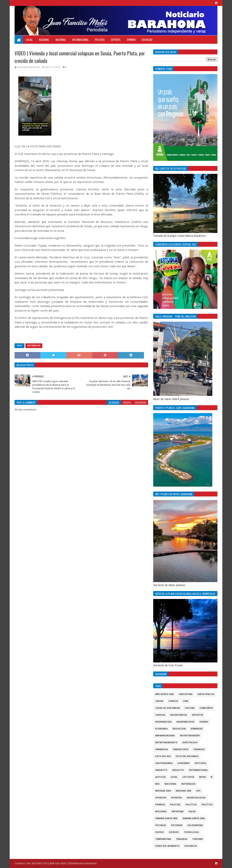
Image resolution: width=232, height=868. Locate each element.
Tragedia (182, 839)
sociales (161, 825)
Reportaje (178, 812)
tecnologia (191, 832)
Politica (100, 40)
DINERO (204, 722)
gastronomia (164, 763)
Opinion (131, 40)
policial (175, 805)
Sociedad (147, 40)
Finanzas (199, 749)
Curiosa (160, 715)
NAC (157, 784)
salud (192, 812)
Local (29, 40)
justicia (160, 777)
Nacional (61, 40)
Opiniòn (176, 798)
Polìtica (207, 805)
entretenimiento (166, 743)
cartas (159, 701)
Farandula (162, 749)
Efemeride (197, 729)
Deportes (198, 715)
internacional (198, 770)
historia (200, 763)
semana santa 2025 (166, 818)
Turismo (198, 839)
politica (191, 805)
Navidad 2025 (183, 791)
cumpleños (206, 708)
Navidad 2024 (163, 791)
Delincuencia (179, 715)
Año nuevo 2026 (164, 694)
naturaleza (34, 346)
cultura (190, 708)
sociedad (177, 825)
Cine (186, 701)
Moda (202, 777)
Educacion (179, 729)
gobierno (184, 763)
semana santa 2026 (193, 818)
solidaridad (195, 825)
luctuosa (188, 777)
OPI (198, 791)
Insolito (178, 770)
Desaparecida (163, 722)
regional (161, 812)
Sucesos (174, 832)
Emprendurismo (165, 736)
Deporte (116, 40)
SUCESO (160, 832)
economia (161, 729)
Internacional (80, 40)
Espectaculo (190, 743)
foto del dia (163, 756)
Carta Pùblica (206, 694)
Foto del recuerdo (187, 756)
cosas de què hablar (168, 708)
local (174, 777)
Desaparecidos (186, 722)
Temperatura (163, 839)
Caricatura (186, 694)
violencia (191, 846)
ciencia (173, 701)
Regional (44, 40)
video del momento (167, 846)
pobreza (160, 805)
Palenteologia (196, 798)
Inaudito (161, 770)
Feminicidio (181, 749)
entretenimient (190, 736)
